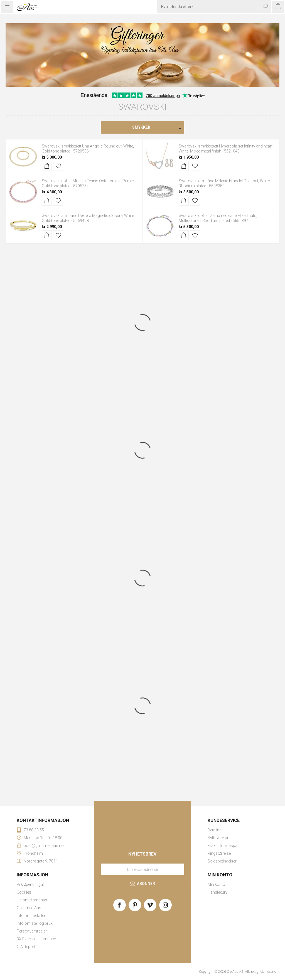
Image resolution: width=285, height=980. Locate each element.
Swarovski (142, 107)
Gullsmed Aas (29, 908)
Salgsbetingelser (222, 861)
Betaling (215, 830)
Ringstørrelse (219, 853)
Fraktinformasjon (223, 846)
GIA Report (26, 947)
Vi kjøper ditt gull (31, 884)
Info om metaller (31, 916)
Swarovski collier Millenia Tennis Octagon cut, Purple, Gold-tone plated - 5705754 (88, 183)
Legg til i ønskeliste (58, 166)
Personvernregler (32, 931)
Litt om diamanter (32, 900)
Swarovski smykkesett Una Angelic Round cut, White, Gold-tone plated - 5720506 (88, 149)
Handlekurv (218, 892)
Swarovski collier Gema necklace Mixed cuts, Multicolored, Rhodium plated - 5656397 (218, 218)
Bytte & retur (218, 838)
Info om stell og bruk (35, 923)
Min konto (216, 884)
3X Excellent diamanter (36, 939)
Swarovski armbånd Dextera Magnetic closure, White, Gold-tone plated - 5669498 (88, 218)
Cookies (24, 892)
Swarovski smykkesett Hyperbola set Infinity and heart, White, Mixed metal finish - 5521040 (226, 149)
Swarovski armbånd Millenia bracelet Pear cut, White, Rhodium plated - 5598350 (225, 183)
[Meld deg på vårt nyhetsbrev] (142, 869)
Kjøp (47, 166)
